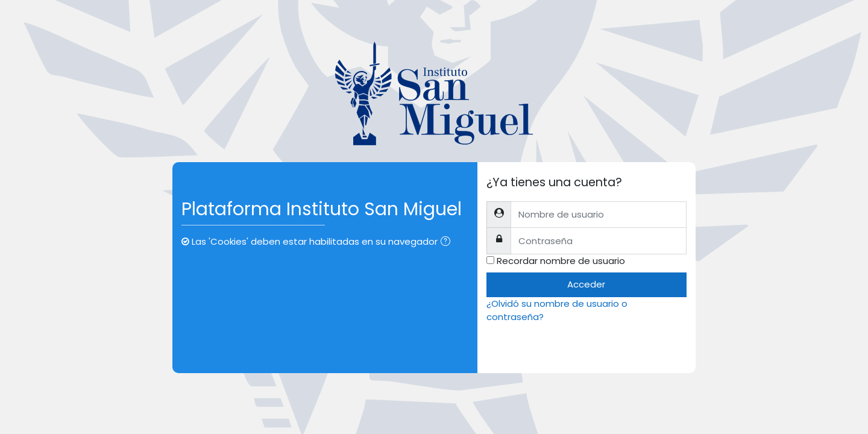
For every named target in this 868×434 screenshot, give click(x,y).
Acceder (586, 284)
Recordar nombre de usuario (561, 261)
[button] (448, 243)
